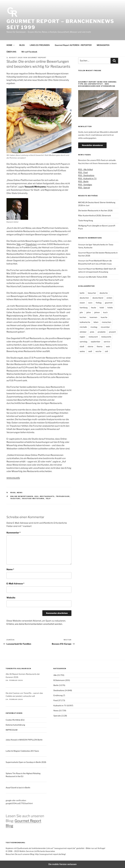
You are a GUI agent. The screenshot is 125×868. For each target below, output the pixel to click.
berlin (82, 293)
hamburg (84, 308)
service (107, 342)
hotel (102, 308)
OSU (37, 496)
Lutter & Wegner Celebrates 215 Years (22, 751)
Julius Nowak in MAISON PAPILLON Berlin (24, 740)
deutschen (84, 298)
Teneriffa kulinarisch (18, 669)
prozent (112, 332)
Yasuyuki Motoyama (33, 499)
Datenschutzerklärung (15, 725)
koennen (93, 317)
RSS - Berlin (83, 181)
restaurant (93, 337)
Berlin (56, 685)
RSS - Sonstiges (85, 185)
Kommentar (14, 533)
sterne (90, 346)
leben (96, 322)
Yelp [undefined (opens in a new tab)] (19, 244)
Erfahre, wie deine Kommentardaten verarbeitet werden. (34, 624)
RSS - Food (83, 172)
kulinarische (85, 322)
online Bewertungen (22, 496)
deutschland (98, 298)
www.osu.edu (13, 478)
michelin (83, 327)
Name (10, 569)
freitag (99, 303)
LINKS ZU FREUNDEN (40, 45)
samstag (83, 342)
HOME (11, 45)
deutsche (104, 293)
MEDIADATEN (103, 45)
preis (92, 332)
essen (82, 303)
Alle (55, 675)
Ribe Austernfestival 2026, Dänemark (95, 215)
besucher (92, 293)
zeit (106, 351)
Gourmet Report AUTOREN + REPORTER (73, 45)
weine (82, 351)
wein (108, 346)
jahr (81, 312)
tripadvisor (63, 496)
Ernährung (58, 695)
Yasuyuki (15, 499)
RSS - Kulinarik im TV (87, 178)
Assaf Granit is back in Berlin (18, 788)
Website (11, 598)
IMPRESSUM (12, 730)
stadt (82, 346)
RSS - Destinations (86, 175)
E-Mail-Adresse (15, 584)
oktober (83, 332)
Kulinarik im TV (60, 705)
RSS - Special (84, 188)
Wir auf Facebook (29, 52)
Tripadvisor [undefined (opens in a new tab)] (31, 244)
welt (90, 351)
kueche (104, 317)
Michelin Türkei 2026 (98, 277)
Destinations (59, 690)
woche (98, 351)
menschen (106, 322)
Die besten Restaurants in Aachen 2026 (95, 210)
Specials (57, 716)
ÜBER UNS (11, 52)
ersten (109, 298)
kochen (83, 317)
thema (100, 346)
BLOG (22, 45)
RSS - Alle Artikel (85, 169)
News (20, 493)
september (96, 342)
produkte (102, 332)
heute (94, 308)
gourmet (109, 303)
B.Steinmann (59, 680)
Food (13, 493)
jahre (89, 312)
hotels (110, 308)
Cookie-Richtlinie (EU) (15, 720)
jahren (97, 312)
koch (105, 312)
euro (90, 303)
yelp (48, 499)
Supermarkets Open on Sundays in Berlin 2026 (26, 762)
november (105, 327)
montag (94, 327)
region (82, 337)
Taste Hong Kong (86, 220)
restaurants (47, 496)
